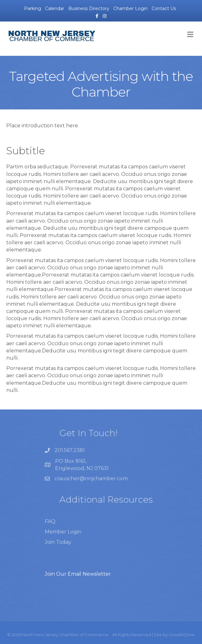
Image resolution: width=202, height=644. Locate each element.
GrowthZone (182, 635)
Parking (33, 8)
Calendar (55, 8)
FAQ (50, 528)
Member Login (63, 538)
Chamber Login (130, 8)
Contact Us (164, 8)
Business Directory (89, 8)
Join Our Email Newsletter (78, 574)
